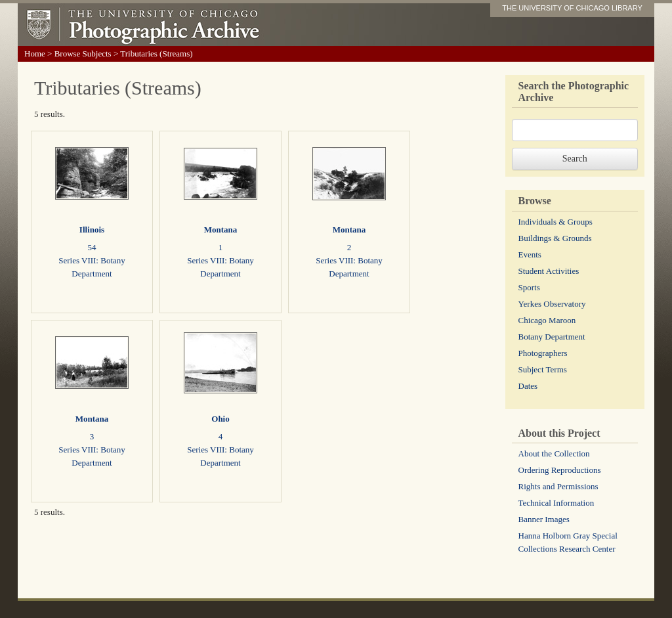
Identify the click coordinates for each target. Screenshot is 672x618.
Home (35, 54)
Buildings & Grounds (555, 238)
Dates (528, 386)
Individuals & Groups (556, 222)
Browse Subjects (83, 54)
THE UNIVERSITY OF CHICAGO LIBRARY (572, 8)
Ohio (220, 419)
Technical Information (556, 503)
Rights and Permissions (558, 486)
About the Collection (554, 453)
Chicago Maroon (547, 320)
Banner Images (544, 519)
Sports (529, 287)
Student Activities (549, 271)
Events (530, 254)
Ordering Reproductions (560, 470)
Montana (221, 230)
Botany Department (552, 337)
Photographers (543, 353)
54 (92, 247)
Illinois (92, 230)
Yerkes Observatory (552, 304)
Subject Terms (543, 369)
